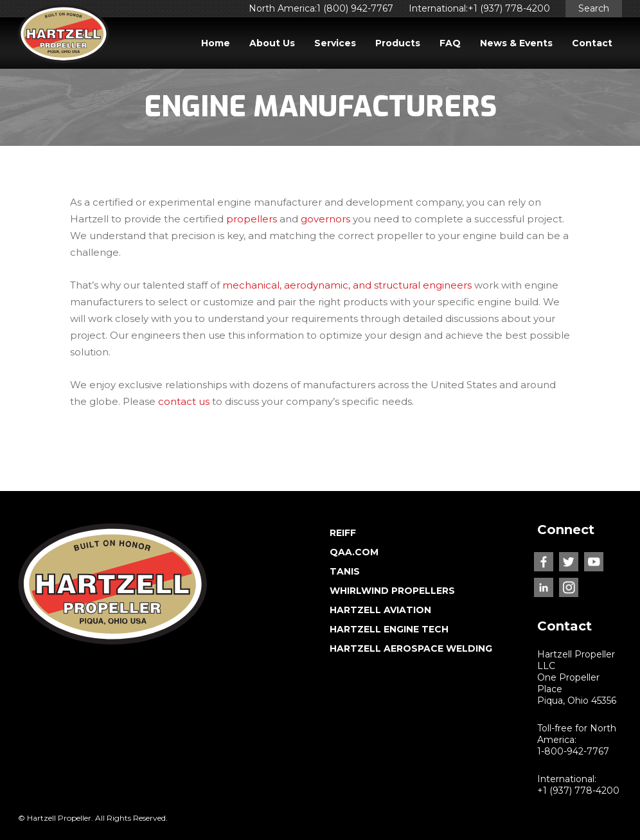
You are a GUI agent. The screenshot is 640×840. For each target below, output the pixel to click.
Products (398, 43)
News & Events (516, 43)
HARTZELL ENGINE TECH (389, 629)
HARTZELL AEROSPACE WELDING (411, 648)
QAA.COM (354, 552)
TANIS (345, 571)
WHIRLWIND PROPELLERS (392, 591)
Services (335, 43)
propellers (252, 219)
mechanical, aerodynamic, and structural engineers (347, 285)
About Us (272, 43)
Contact (592, 43)
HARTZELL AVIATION (380, 610)
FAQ (450, 43)
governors (325, 219)
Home (216, 43)
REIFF (343, 533)
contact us (184, 401)
